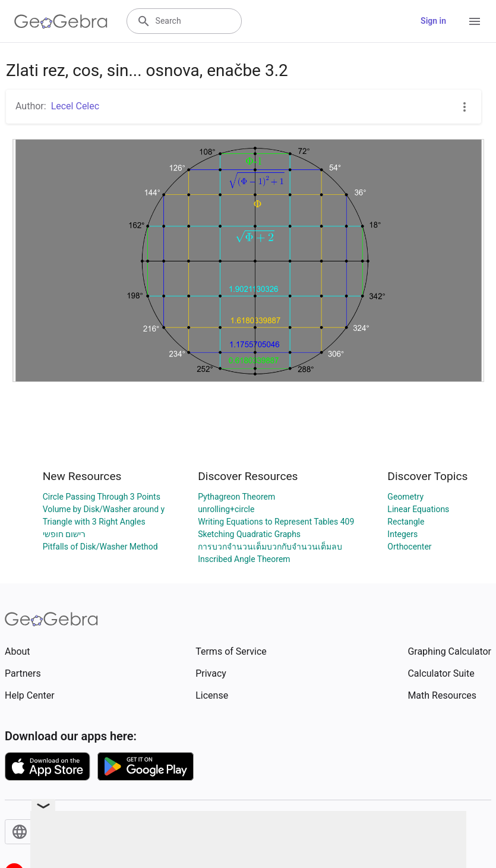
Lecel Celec (75, 106)
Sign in (433, 21)
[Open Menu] (475, 21)
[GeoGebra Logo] (61, 21)
